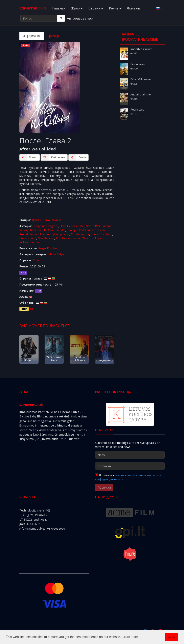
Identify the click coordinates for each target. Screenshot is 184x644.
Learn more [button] (130, 637)
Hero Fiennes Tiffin (72, 226)
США (36, 260)
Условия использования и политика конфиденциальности (128, 477)
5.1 (31, 309)
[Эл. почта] (130, 466)
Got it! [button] (172, 637)
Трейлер (53, 36)
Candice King (28, 238)
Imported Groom (141, 49)
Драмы (36, 220)
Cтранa (96, 8)
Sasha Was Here (54, 359)
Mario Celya (56, 254)
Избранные (53, 157)
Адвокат (105, 360)
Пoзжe (77, 157)
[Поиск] (61, 18)
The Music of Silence (79, 359)
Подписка (104, 487)
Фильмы (134, 8)
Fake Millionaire (141, 79)
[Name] (130, 455)
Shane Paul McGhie (41, 230)
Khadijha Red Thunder (81, 230)
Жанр (77, 8)
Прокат (28, 157)
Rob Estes (62, 238)
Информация (32, 36)
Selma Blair (94, 226)
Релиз (115, 8)
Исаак (29, 360)
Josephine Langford (45, 226)
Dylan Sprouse (60, 234)
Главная (59, 8)
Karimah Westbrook (84, 238)
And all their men (141, 94)
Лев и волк (138, 64)
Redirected (137, 109)
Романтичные (52, 220)
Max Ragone (46, 238)
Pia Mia (60, 230)
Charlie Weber (80, 234)
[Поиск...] (39, 18)
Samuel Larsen (39, 234)
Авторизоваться (80, 18)
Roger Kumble (48, 248)
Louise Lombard (101, 234)
